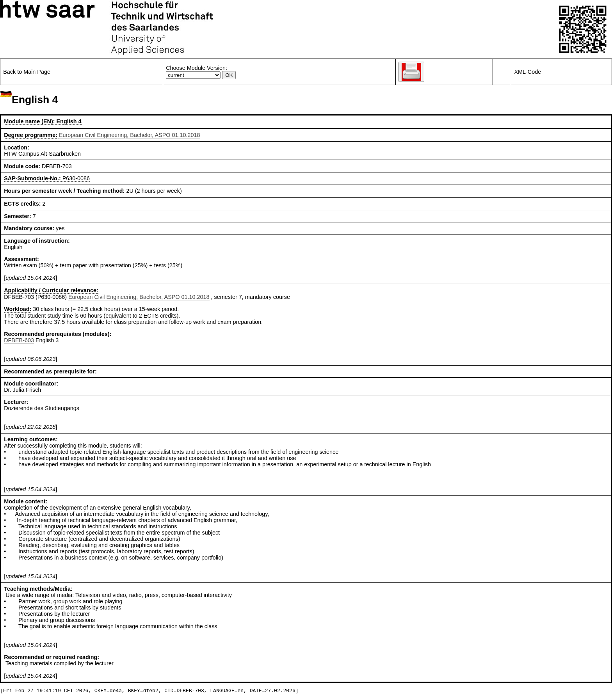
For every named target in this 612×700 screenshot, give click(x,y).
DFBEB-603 (19, 340)
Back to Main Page (27, 72)
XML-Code (527, 72)
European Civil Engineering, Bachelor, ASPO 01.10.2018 (130, 135)
